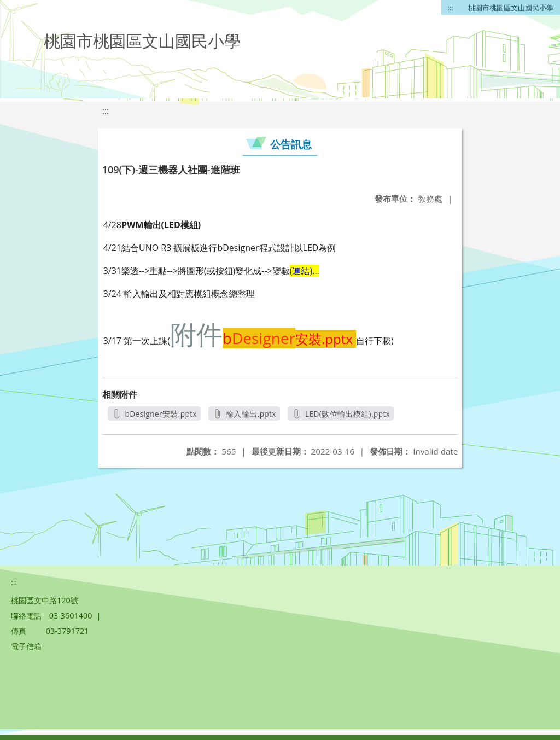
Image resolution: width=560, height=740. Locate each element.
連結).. (304, 271)
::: (451, 8)
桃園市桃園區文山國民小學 (511, 8)
